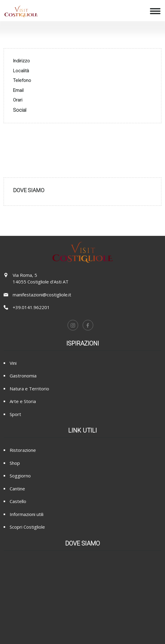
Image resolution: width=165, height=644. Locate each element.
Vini (13, 363)
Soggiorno (20, 476)
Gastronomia (23, 376)
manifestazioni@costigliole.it (42, 295)
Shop (15, 463)
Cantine (17, 489)
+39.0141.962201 (31, 307)
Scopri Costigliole (27, 527)
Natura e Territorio (29, 389)
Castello (18, 501)
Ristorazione (23, 450)
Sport (15, 414)
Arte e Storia (23, 401)
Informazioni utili (27, 514)
